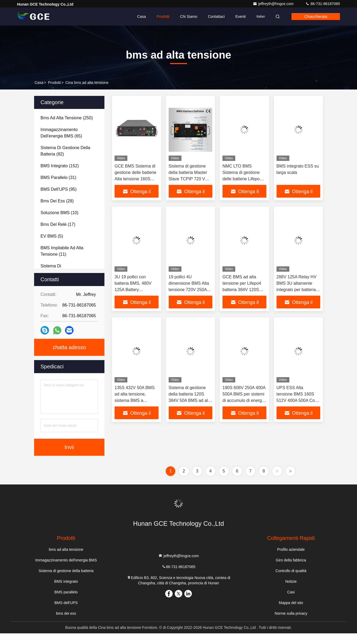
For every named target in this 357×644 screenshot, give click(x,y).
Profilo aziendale (291, 549)
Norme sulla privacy (291, 613)
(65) (61, 133)
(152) (60, 166)
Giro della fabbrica (291, 560)
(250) (67, 118)
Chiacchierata (316, 17)
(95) (59, 189)
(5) (52, 236)
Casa (142, 17)
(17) (58, 224)
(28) (57, 201)
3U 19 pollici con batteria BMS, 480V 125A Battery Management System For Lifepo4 (135, 290)
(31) (58, 178)
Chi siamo (189, 17)
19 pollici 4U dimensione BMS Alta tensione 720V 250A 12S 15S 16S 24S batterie (189, 290)
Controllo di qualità (291, 571)
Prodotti (163, 17)
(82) (65, 151)
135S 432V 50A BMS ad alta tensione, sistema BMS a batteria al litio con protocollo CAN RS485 (136, 400)
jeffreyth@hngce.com (274, 4)
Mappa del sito (291, 603)
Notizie (291, 581)
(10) (59, 213)
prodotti (54, 83)
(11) (62, 251)
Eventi (240, 17)
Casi (291, 592)
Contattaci (216, 17)
